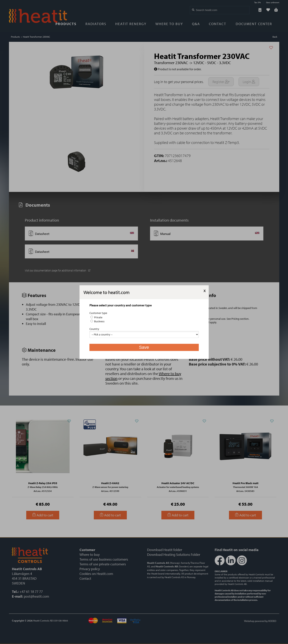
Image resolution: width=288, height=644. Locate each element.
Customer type (98, 313)
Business (97, 321)
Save (144, 347)
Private (96, 317)
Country (94, 329)
